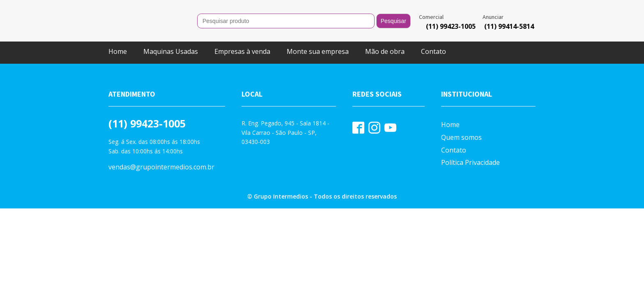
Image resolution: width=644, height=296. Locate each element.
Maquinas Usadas (171, 51)
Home (118, 51)
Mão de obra (385, 51)
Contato (434, 51)
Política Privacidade (470, 162)
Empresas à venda (242, 51)
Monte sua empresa (318, 51)
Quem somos (461, 137)
